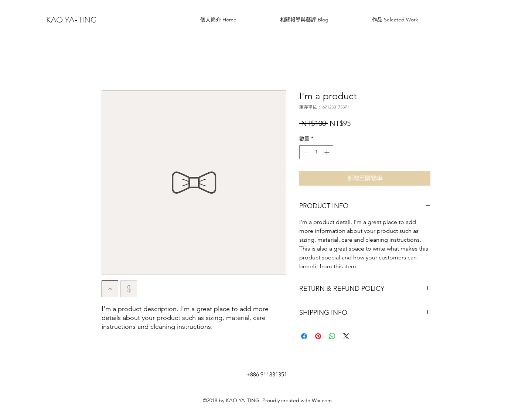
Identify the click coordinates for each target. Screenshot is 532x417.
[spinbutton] (316, 152)
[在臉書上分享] (304, 336)
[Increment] (328, 152)
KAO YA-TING (71, 20)
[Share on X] (346, 336)
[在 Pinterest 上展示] (318, 336)
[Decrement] (305, 152)
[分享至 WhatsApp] (332, 336)
